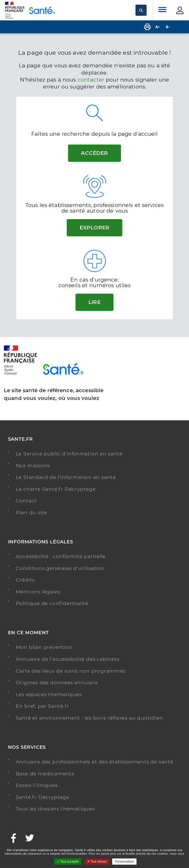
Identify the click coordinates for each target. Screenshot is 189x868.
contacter (91, 80)
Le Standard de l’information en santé (66, 477)
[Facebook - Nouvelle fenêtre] (14, 839)
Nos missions (33, 466)
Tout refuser (97, 862)
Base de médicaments (45, 774)
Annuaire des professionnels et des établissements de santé (94, 762)
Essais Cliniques (37, 785)
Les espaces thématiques (49, 694)
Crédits (25, 580)
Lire (94, 302)
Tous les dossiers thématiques (55, 809)
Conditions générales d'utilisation (60, 568)
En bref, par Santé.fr (43, 706)
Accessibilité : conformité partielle (61, 556)
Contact (27, 501)
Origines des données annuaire (57, 683)
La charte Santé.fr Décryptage (56, 489)
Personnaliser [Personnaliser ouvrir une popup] (124, 862)
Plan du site (32, 513)
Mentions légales (38, 592)
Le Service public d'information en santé (69, 454)
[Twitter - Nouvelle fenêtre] (30, 839)
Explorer (94, 228)
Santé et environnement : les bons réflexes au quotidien (89, 718)
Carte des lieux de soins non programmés (71, 671)
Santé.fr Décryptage (43, 797)
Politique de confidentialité (52, 603)
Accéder (94, 153)
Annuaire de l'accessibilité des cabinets (68, 659)
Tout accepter (68, 862)
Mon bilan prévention (44, 647)
